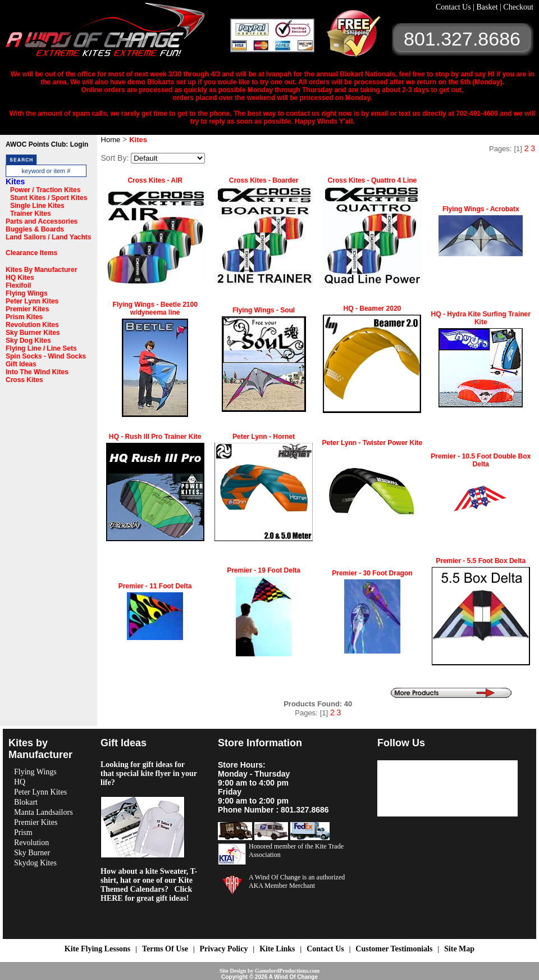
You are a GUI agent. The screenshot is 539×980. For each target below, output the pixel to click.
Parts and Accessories (42, 221)
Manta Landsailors (44, 812)
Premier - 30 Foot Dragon (372, 573)
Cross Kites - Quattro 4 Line (373, 180)
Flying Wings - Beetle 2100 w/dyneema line (155, 308)
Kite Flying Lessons (97, 949)
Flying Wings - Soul (264, 310)
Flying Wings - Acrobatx (481, 209)
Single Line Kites (37, 206)
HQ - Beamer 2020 (373, 308)
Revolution (31, 843)
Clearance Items (31, 253)
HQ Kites (20, 278)
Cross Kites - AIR (155, 180)
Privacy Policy (224, 949)
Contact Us (454, 7)
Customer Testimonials (394, 949)
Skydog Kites (35, 863)
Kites (15, 182)
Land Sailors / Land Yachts (49, 237)
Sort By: (115, 158)
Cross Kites (24, 380)
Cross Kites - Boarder (264, 180)
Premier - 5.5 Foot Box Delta (481, 561)
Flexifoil (18, 285)
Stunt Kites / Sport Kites (49, 198)
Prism (23, 832)
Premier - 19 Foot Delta (264, 570)
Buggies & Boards (35, 229)
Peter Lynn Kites (32, 301)
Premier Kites (27, 309)
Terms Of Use (165, 949)
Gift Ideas (21, 364)
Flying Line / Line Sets (41, 348)
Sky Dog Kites (28, 341)
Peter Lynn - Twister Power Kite (373, 443)
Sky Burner (32, 853)
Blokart (26, 802)
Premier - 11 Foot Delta (155, 586)
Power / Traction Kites (45, 190)
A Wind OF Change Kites (118, 34)
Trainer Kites (31, 214)
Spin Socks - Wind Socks (46, 356)
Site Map (459, 949)
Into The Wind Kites (37, 372)
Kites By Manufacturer (41, 270)
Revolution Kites (32, 325)
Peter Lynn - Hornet (264, 437)
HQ (20, 782)
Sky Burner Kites (33, 333)
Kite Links (277, 949)
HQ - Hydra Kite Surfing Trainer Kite (481, 318)
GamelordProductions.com (287, 971)
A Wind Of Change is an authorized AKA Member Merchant (297, 881)
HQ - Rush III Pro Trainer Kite (155, 437)
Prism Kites (24, 317)
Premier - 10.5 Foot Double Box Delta (481, 460)
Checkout (518, 7)
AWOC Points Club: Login (47, 144)
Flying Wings (27, 293)
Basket (488, 7)
